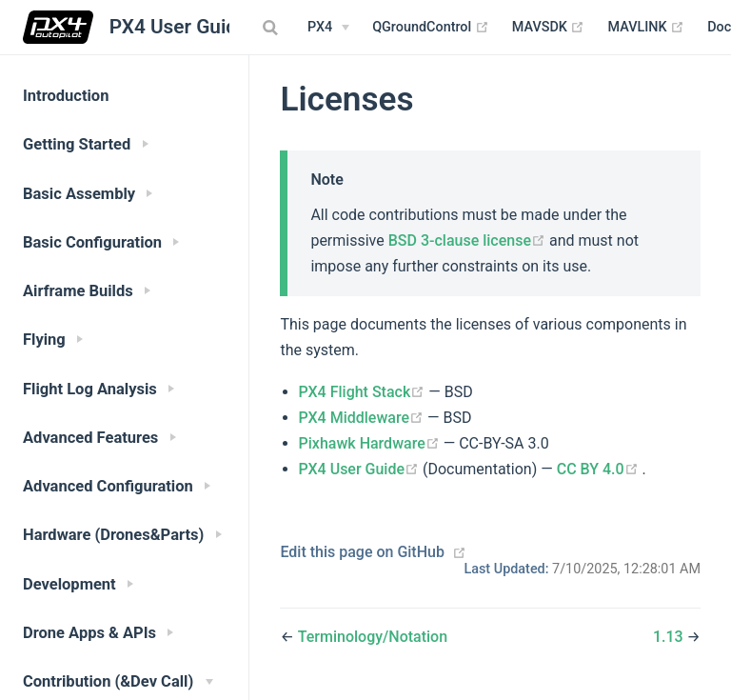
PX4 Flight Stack (364, 392)
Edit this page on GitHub (362, 552)
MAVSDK (549, 28)
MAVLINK (646, 28)
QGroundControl (431, 28)
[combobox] (272, 28)
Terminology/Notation (373, 637)
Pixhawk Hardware (371, 443)
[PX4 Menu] (328, 28)
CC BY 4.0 (600, 469)
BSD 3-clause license (469, 240)
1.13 (670, 637)
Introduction (66, 96)
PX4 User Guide (361, 469)
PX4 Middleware (363, 418)
